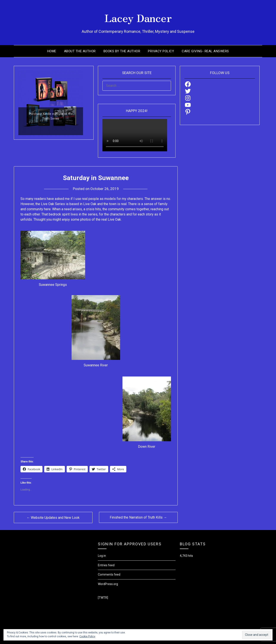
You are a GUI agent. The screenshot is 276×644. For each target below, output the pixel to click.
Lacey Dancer (138, 17)
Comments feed (109, 574)
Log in (102, 556)
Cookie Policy (87, 636)
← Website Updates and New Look (53, 518)
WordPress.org (108, 584)
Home (52, 51)
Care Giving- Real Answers (205, 51)
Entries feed (106, 565)
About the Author (80, 51)
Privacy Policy (161, 51)
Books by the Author (122, 51)
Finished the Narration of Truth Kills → (138, 517)
